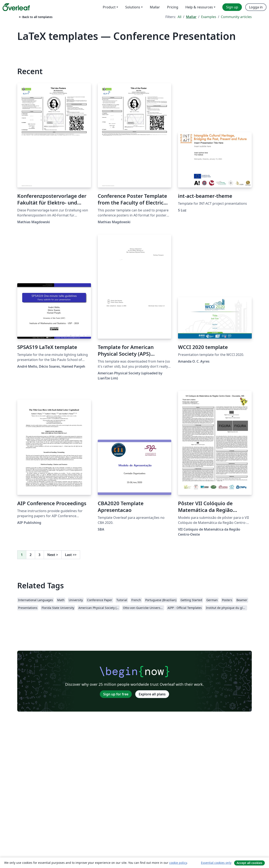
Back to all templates (35, 17)
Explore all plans (152, 694)
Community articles (236, 17)
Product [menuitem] (109, 7)
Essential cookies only (216, 863)
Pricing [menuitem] (173, 7)
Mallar (191, 17)
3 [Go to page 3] (39, 555)
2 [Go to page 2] (31, 555)
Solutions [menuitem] (133, 7)
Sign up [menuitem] (232, 7)
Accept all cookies (249, 863)
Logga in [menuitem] (256, 7)
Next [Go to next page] (53, 555)
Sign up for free (116, 694)
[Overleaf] (16, 7)
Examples (209, 17)
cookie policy (178, 863)
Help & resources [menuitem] (199, 7)
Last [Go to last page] (71, 555)
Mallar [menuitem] (155, 7)
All (179, 17)
